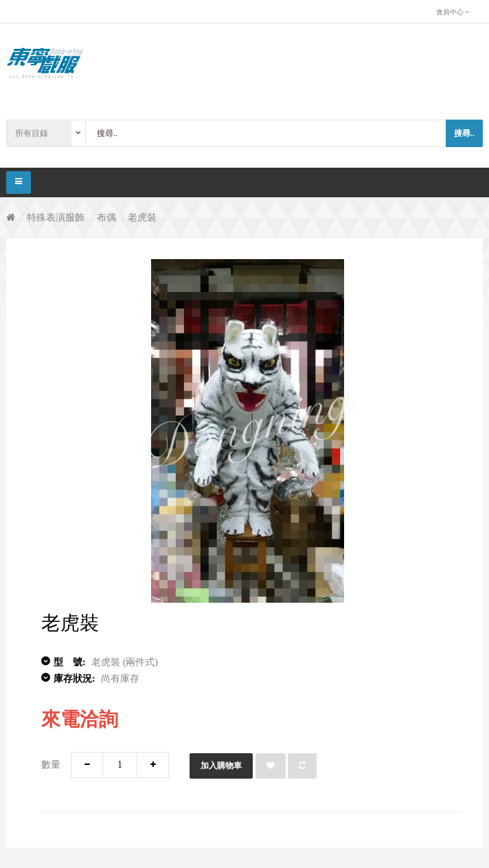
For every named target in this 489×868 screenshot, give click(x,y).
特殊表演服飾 (56, 218)
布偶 (106, 218)
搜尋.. (464, 133)
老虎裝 (142, 218)
